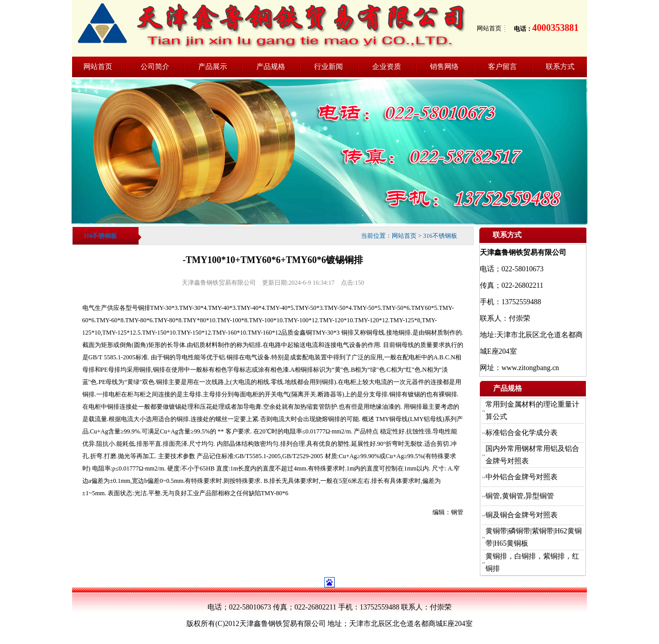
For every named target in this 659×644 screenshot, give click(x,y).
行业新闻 (328, 67)
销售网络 (444, 67)
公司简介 (155, 67)
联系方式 (560, 67)
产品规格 (271, 67)
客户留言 (502, 67)
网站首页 (489, 28)
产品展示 (213, 67)
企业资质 (387, 67)
